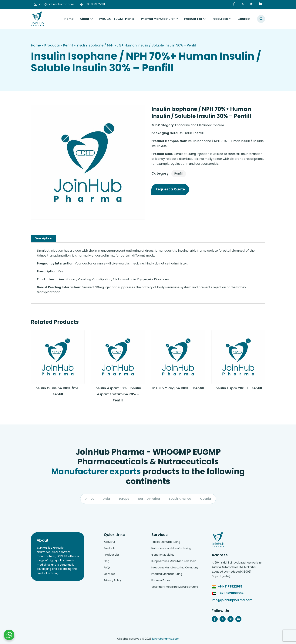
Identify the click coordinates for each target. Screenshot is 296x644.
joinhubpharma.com (166, 639)
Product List (193, 19)
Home (69, 19)
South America (180, 499)
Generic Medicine (163, 555)
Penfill (68, 45)
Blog (107, 561)
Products (52, 45)
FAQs (107, 568)
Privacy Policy (113, 581)
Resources (220, 19)
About (85, 19)
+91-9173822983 (230, 587)
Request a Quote (170, 189)
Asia (106, 499)
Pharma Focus (161, 581)
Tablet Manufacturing (166, 542)
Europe (124, 499)
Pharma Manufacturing (167, 574)
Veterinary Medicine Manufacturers (175, 587)
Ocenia (206, 499)
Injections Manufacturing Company (175, 568)
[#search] (261, 19)
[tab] (44, 238)
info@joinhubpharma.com (232, 600)
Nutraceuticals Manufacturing (171, 548)
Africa (89, 499)
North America (149, 499)
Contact (244, 19)
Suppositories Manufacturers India (174, 561)
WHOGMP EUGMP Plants (117, 19)
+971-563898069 (231, 593)
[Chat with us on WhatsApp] (9, 635)
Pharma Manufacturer (158, 19)
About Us (110, 542)
